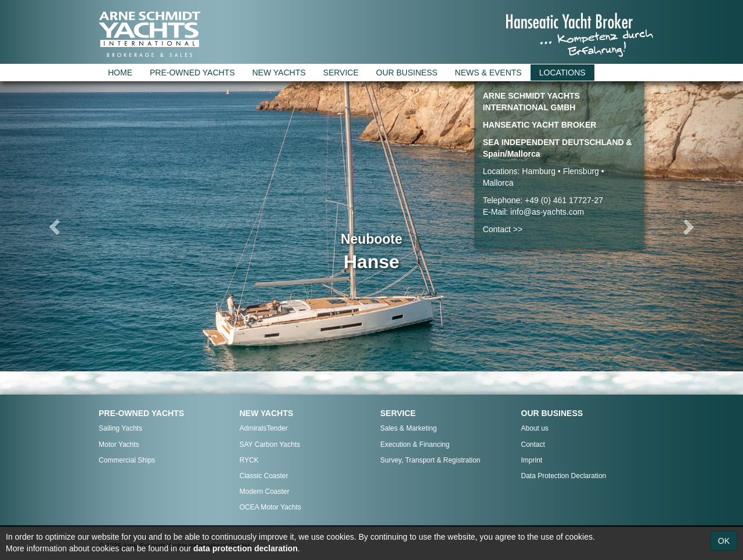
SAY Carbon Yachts (270, 445)
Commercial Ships (127, 460)
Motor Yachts (119, 445)
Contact (533, 445)
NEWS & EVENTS (488, 73)
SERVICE (341, 73)
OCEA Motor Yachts (270, 507)
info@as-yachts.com (547, 212)
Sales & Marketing (408, 428)
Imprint (532, 460)
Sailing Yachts (120, 428)
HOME (120, 73)
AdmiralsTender (264, 428)
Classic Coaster (264, 476)
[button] (56, 226)
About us (535, 428)
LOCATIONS (562, 73)
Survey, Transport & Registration (430, 460)
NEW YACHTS (279, 73)
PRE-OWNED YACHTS (192, 73)
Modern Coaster (265, 492)
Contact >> (503, 229)
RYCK (249, 460)
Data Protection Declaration (564, 476)
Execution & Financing (415, 445)
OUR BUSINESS (407, 73)
